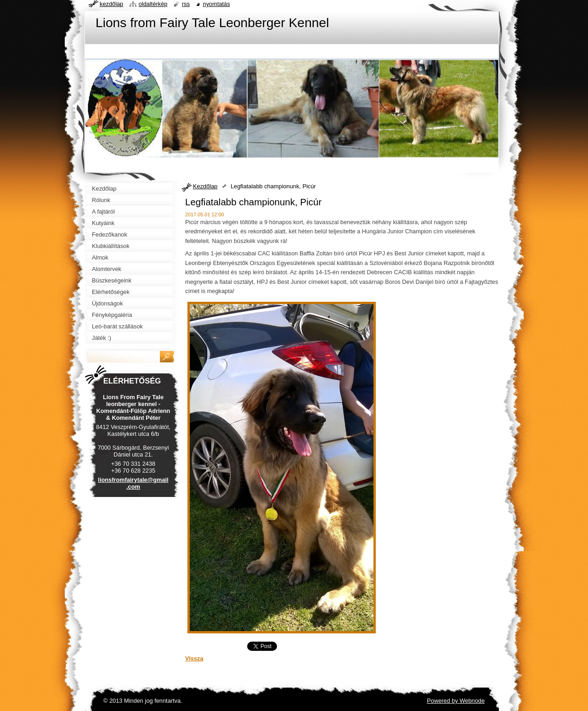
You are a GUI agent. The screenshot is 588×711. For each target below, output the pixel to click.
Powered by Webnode (456, 701)
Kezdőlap (205, 186)
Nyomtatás (217, 4)
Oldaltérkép (153, 4)
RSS (186, 4)
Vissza (194, 658)
